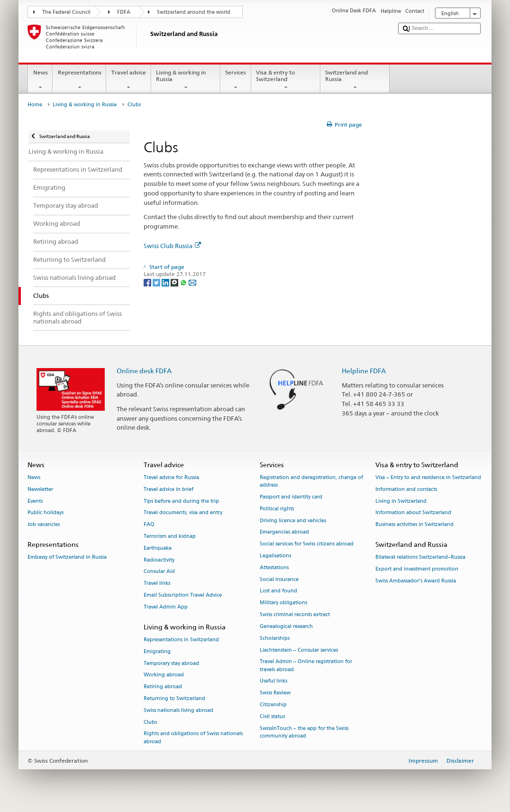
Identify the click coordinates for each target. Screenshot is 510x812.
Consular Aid (159, 572)
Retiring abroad (163, 687)
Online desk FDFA (144, 371)
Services (236, 80)
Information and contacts (406, 489)
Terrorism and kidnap (170, 536)
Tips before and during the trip (181, 501)
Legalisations (275, 556)
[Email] (192, 282)
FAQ (149, 525)
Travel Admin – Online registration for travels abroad (306, 666)
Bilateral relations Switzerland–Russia (420, 558)
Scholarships (275, 638)
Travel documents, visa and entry (183, 513)
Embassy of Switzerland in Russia (67, 558)
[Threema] (175, 282)
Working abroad (164, 675)
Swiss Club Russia (172, 246)
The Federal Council (66, 12)
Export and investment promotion (417, 569)
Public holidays (46, 513)
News (40, 80)
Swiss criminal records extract (295, 614)
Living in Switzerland (401, 501)
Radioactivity (159, 560)
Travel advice (128, 80)
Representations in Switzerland (181, 640)
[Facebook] (148, 282)
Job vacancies (44, 525)
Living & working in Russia (186, 80)
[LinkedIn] (166, 282)
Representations (79, 80)
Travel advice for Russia (171, 477)
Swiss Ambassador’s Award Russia (416, 581)
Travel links (157, 584)
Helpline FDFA (364, 371)
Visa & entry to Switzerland (286, 80)
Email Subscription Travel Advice (183, 595)
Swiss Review (275, 693)
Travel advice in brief (168, 489)
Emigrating (157, 651)
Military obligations (283, 603)
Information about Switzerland (413, 513)
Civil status (272, 716)
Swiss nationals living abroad (178, 710)
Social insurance (279, 579)
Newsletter (40, 489)
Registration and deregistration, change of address (311, 481)
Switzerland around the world (194, 12)
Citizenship (273, 705)
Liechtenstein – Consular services (299, 650)
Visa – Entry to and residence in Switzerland (428, 477)
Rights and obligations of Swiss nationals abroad (193, 738)
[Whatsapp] (184, 282)
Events (35, 501)
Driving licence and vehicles (293, 521)
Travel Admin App (166, 607)
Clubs (150, 722)
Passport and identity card (291, 497)
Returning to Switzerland (174, 698)
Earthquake (158, 548)
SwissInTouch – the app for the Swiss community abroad (304, 732)
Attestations (274, 567)
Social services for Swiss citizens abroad (307, 544)
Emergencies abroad (284, 532)
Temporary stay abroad (171, 663)
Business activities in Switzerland (414, 525)
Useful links (273, 681)
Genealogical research (286, 626)
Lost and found (278, 591)
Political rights (277, 509)
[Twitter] (157, 282)
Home (35, 105)
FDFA (124, 12)
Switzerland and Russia (355, 80)
